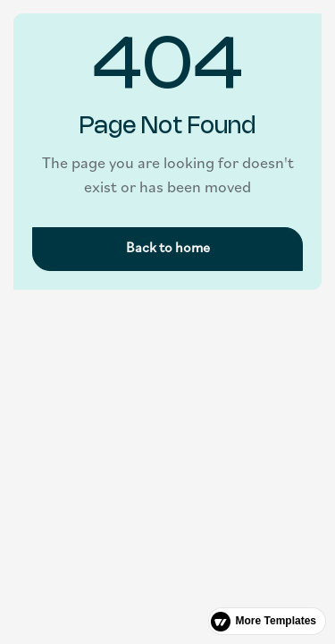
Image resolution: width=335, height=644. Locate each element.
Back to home (168, 249)
